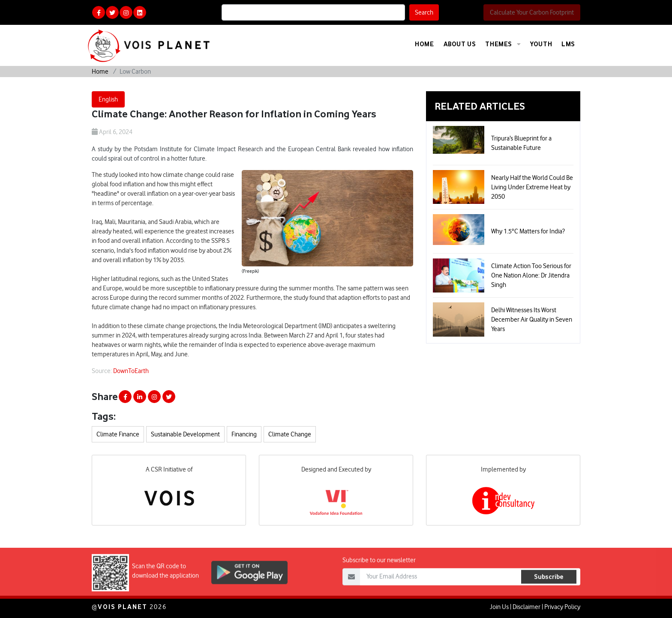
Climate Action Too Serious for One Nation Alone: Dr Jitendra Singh (531, 275)
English (108, 99)
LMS (568, 44)
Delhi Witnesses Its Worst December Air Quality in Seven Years (532, 319)
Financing (244, 434)
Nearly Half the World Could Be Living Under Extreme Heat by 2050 (532, 187)
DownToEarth (131, 371)
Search (424, 12)
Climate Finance (118, 434)
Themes (503, 44)
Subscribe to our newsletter (379, 578)
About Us (460, 44)
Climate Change (290, 434)
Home (424, 44)
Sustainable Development (185, 434)
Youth (541, 44)
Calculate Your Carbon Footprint (532, 12)
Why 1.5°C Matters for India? (528, 231)
